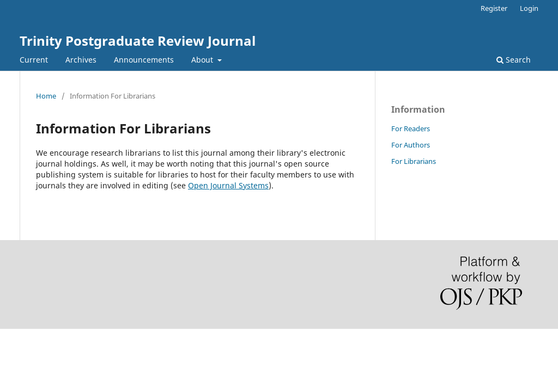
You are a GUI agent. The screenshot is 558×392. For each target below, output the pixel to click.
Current (34, 60)
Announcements (144, 60)
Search (514, 60)
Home (46, 96)
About (203, 60)
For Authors (411, 145)
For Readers (411, 128)
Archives (81, 60)
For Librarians (414, 161)
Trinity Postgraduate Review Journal (138, 41)
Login (529, 8)
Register (494, 8)
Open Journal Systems (228, 185)
